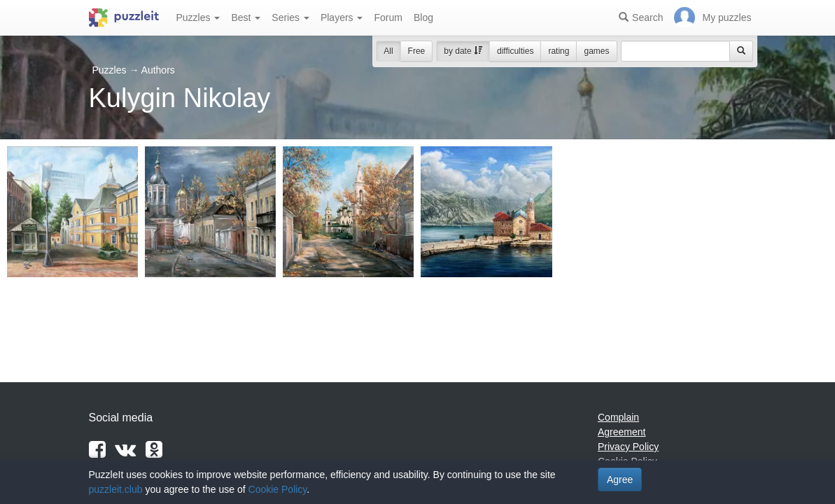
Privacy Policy (628, 447)
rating (559, 51)
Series (290, 17)
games (596, 51)
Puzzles (198, 17)
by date (463, 51)
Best (246, 17)
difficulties (515, 51)
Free (417, 51)
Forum (388, 17)
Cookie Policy (278, 489)
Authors (158, 70)
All (388, 51)
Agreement (622, 432)
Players (342, 17)
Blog (423, 17)
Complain (618, 417)
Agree (620, 479)
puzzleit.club (116, 489)
